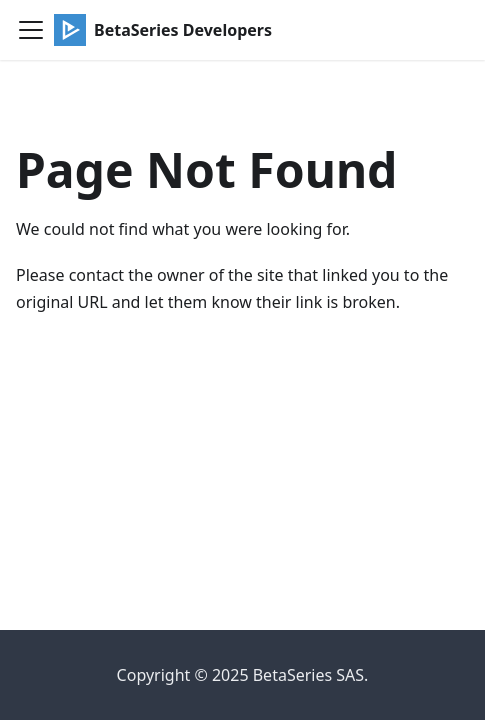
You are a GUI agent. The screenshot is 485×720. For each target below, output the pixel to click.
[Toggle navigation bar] (31, 30)
